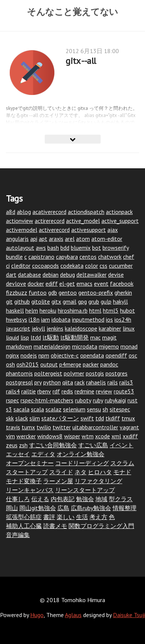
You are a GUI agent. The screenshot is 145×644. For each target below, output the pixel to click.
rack (80, 382)
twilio (44, 427)
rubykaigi (115, 400)
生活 (82, 517)
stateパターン (60, 418)
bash (53, 248)
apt (43, 239)
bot (97, 248)
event (101, 283)
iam (45, 319)
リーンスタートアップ (85, 490)
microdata (85, 346)
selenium (74, 409)
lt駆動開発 (75, 337)
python (52, 382)
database (29, 275)
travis (13, 427)
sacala (21, 409)
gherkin (123, 292)
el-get (67, 283)
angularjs (17, 239)
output (49, 364)
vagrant (129, 427)
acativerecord (49, 212)
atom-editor (107, 239)
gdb (53, 292)
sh (105, 409)
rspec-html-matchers (47, 400)
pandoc (109, 364)
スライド (61, 472)
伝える (40, 499)
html (95, 310)
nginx (12, 355)
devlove (16, 283)
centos (88, 257)
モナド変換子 (24, 481)
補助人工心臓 (24, 526)
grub (94, 301)
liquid (12, 337)
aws (41, 248)
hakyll (120, 301)
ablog (24, 212)
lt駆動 (51, 337)
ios (109, 319)
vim (10, 436)
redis (67, 391)
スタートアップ (27, 472)
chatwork (110, 257)
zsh (23, 445)
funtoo (38, 292)
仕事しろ (18, 499)
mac (95, 337)
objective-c (65, 355)
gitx (56, 301)
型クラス (121, 499)
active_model (83, 221)
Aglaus (73, 615)
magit (109, 337)
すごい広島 (93, 445)
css (103, 266)
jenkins (55, 328)
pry (38, 382)
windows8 (50, 436)
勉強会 (85, 499)
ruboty (83, 400)
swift (87, 418)
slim (35, 418)
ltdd (36, 337)
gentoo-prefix (96, 292)
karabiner (110, 328)
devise (116, 275)
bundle (14, 257)
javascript (18, 328)
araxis (56, 239)
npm (44, 355)
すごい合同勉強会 (53, 445)
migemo (109, 346)
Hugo (37, 615)
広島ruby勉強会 (91, 508)
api (34, 239)
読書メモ (55, 526)
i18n (34, 319)
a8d (11, 212)
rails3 (126, 382)
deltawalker (92, 275)
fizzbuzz (17, 292)
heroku (48, 310)
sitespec (120, 409)
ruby (98, 400)
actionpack (119, 212)
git (9, 301)
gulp (106, 301)
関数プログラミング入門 (101, 526)
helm (32, 310)
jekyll (38, 328)
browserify (116, 248)
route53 (124, 391)
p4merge (70, 364)
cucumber (121, 266)
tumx (28, 427)
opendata (92, 355)
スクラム (122, 463)
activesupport (89, 230)
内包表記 (63, 499)
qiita (68, 382)
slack (22, 418)
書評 (49, 517)
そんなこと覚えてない (72, 12)
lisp (25, 337)
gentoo (68, 292)
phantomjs (19, 373)
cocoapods (45, 266)
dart (11, 275)
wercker (26, 436)
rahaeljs (96, 382)
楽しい (66, 517)
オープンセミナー (30, 463)
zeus (12, 445)
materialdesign (52, 346)
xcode (103, 436)
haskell (15, 310)
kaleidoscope (81, 328)
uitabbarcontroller (95, 427)
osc (133, 355)
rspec (12, 400)
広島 (63, 508)
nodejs (29, 355)
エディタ (43, 454)
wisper (72, 436)
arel (70, 239)
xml (116, 436)
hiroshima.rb (73, 310)
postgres (116, 373)
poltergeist (48, 373)
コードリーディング (82, 463)
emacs (84, 283)
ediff (52, 283)
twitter (62, 427)
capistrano (41, 257)
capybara (67, 257)
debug (67, 275)
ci (8, 266)
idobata (61, 319)
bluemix (81, 248)
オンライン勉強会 (81, 454)
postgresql (19, 382)
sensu (94, 409)
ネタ (81, 472)
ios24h (123, 319)
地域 (101, 499)
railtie (29, 391)
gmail (70, 301)
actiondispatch (86, 212)
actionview (20, 221)
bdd (65, 248)
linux (129, 328)
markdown (19, 346)
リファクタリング (98, 481)
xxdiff (130, 436)
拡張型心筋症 (24, 517)
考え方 (98, 517)
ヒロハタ (100, 472)
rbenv (44, 391)
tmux (128, 418)
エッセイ (18, 454)
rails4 (13, 391)
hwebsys (17, 319)
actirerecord (50, 221)
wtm (88, 436)
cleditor (21, 266)
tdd (100, 418)
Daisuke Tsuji (129, 615)
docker (36, 283)
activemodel (22, 230)
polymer (74, 373)
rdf (56, 391)
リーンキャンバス (30, 490)
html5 (111, 310)
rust (133, 400)
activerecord (54, 230)
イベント (122, 445)
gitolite (41, 301)
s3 (9, 409)
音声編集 (18, 535)
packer (91, 364)
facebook (122, 283)
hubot (127, 310)
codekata (72, 266)
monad (129, 346)
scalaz (53, 409)
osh (10, 364)
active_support (120, 221)
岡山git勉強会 (38, 508)
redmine (84, 391)
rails (113, 382)
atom (83, 239)
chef (129, 257)
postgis (95, 373)
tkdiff (113, 418)
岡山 (12, 508)
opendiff (116, 355)
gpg (82, 301)
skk (10, 418)
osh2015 (28, 364)
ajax (113, 230)
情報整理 (124, 508)
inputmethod (88, 319)
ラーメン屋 (58, 481)
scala (37, 409)
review (104, 391)
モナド (122, 472)
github (22, 301)
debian (51, 275)
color (92, 266)
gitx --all (81, 61)
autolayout (20, 248)
